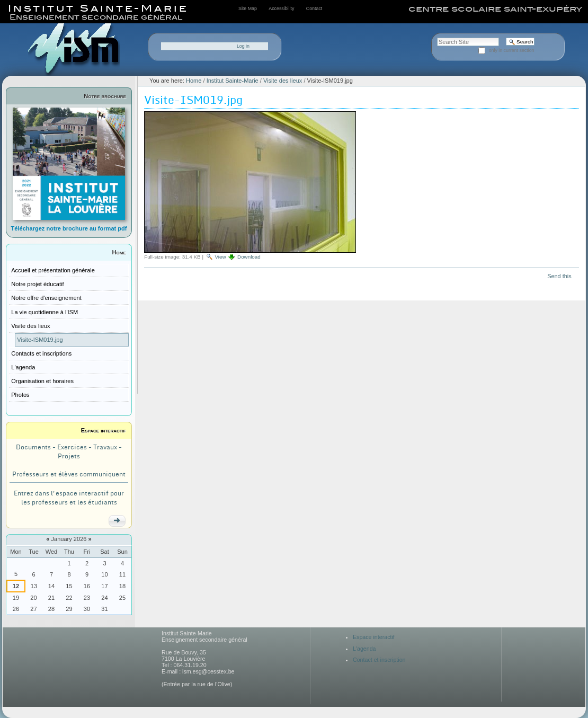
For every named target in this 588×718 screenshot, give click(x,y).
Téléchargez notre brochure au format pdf (69, 228)
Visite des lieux (283, 81)
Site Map (248, 8)
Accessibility (281, 8)
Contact (314, 8)
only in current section (512, 50)
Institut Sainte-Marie (233, 81)
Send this (559, 276)
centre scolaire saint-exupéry (495, 9)
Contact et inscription (379, 660)
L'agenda (364, 649)
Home (119, 252)
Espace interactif (104, 430)
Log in (243, 46)
